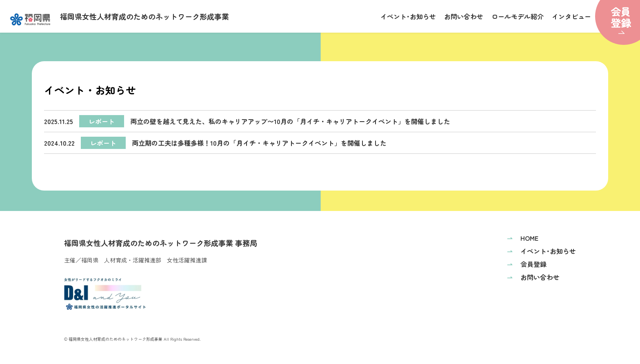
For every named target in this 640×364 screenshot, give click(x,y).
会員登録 (527, 264)
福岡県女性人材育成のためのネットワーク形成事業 (120, 18)
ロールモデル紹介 (518, 16)
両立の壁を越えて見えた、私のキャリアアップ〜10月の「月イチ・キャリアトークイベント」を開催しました (247, 121)
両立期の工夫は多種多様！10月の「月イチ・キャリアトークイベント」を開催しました (215, 143)
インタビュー (571, 16)
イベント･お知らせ (408, 16)
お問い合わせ (464, 16)
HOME (523, 238)
